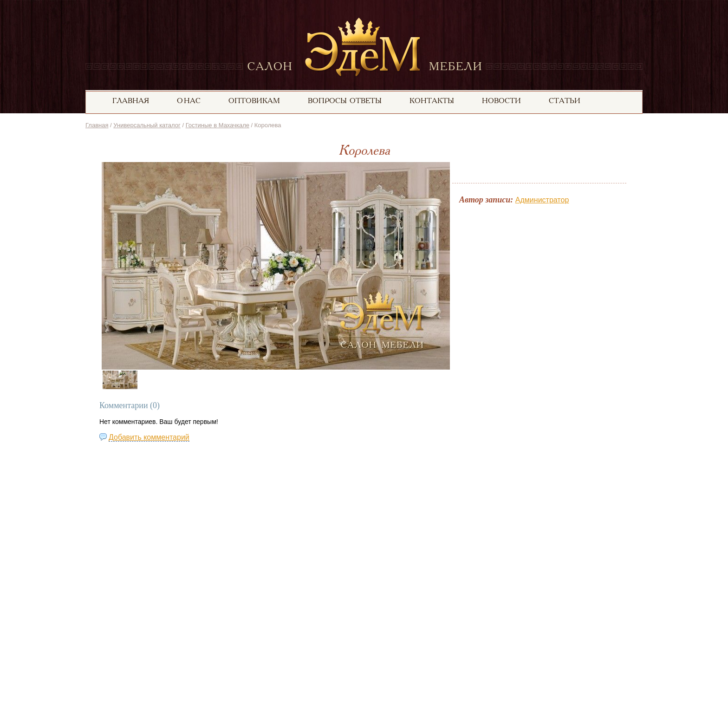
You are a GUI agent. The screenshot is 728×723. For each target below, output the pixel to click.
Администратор (542, 200)
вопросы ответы (345, 101)
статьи (565, 101)
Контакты (432, 101)
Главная (97, 125)
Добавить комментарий (149, 437)
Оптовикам (254, 101)
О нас (189, 101)
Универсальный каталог (147, 125)
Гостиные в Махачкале (218, 125)
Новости (501, 101)
